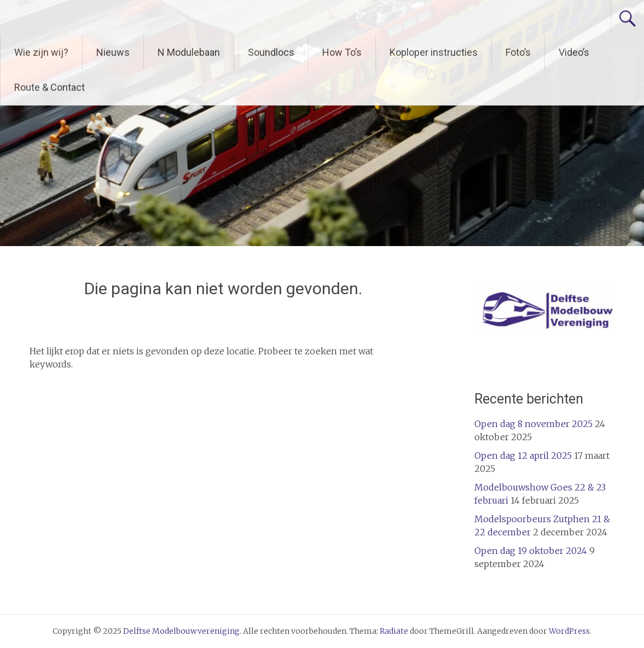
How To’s (342, 52)
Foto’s (518, 52)
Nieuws (113, 52)
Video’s (574, 52)
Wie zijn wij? (41, 52)
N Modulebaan (189, 52)
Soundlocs (271, 52)
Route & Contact (50, 87)
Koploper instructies (434, 52)
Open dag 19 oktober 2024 (531, 551)
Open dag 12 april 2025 (523, 456)
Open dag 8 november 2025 (533, 424)
